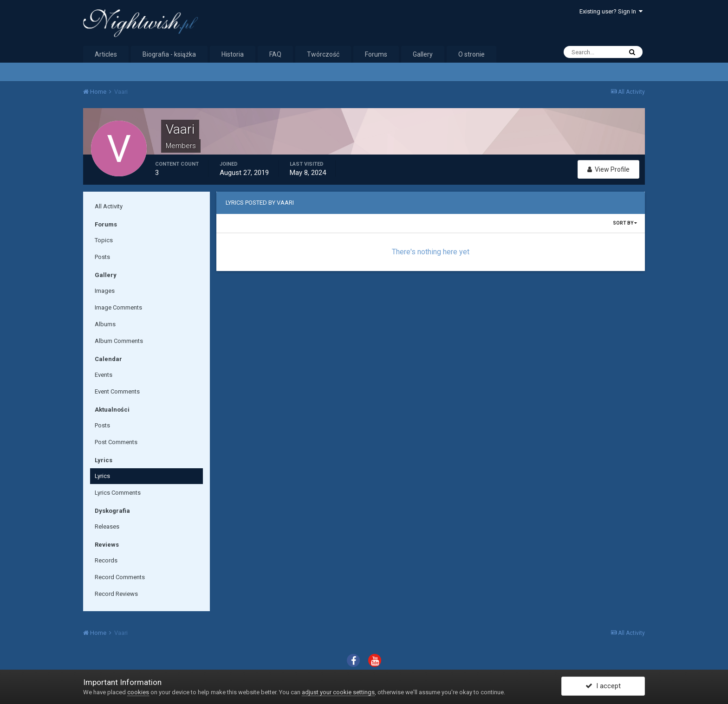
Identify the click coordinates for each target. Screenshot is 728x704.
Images (105, 291)
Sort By (625, 223)
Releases (107, 526)
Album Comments (119, 341)
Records (106, 560)
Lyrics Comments (118, 493)
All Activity (109, 206)
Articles (106, 54)
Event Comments (117, 391)
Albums (105, 324)
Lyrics (102, 476)
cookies (138, 692)
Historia (233, 54)
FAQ (275, 54)
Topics (104, 240)
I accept (603, 687)
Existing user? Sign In (611, 11)
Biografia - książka (169, 54)
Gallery (423, 54)
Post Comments (116, 442)
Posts (102, 257)
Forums (376, 54)
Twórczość (323, 54)
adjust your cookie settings (338, 692)
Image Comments (118, 307)
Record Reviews (116, 594)
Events (104, 375)
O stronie (471, 54)
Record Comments (120, 577)
